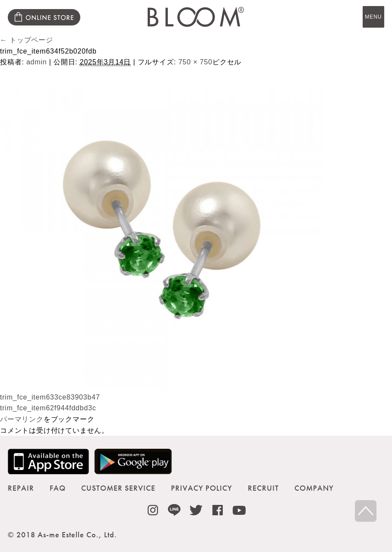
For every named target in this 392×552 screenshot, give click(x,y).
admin (37, 62)
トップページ (27, 40)
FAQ (58, 488)
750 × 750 (195, 62)
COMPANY (314, 488)
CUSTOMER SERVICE (118, 488)
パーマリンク (22, 419)
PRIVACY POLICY (202, 488)
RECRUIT (263, 488)
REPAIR (21, 488)
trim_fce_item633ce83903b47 (50, 397)
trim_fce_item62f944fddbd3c (48, 408)
